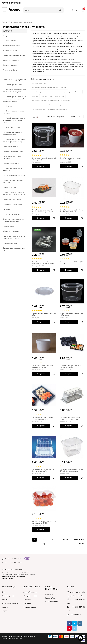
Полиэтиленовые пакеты (12, 200)
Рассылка (27, 603)
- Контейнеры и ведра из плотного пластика (13, 133)
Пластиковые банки (10, 70)
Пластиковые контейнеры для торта (53, 96)
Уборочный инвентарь (11, 231)
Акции (4, 611)
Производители (52, 602)
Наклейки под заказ (10, 243)
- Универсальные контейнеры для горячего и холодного (14, 91)
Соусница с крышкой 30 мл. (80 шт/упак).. (71, 263)
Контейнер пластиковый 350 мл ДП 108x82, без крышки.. (71, 470)
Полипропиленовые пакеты (13, 204)
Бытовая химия (8, 226)
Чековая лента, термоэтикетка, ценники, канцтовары (14, 237)
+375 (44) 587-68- (13, 562)
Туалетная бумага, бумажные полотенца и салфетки (13, 220)
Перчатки (7, 209)
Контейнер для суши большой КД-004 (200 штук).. (71, 366)
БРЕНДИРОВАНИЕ (10, 41)
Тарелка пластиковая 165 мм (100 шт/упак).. (44, 314)
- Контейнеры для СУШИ (13, 85)
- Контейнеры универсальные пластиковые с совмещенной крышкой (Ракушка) (14, 99)
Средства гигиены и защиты (13, 214)
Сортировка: (51, 117)
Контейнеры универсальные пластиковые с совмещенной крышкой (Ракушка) (57, 92)
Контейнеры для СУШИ (39, 83)
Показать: (73, 117)
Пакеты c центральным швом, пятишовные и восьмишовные (14, 194)
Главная (5, 22)
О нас (4, 592)
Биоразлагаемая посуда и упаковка (12, 157)
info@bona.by (76, 614)
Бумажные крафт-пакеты (12, 46)
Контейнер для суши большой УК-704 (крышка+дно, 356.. (43, 418)
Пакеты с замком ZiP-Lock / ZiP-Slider (13, 181)
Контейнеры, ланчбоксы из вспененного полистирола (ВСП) (51, 100)
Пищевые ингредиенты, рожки (14, 175)
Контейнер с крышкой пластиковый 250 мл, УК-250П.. (43, 263)
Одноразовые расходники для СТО (14, 249)
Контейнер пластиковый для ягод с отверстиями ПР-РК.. (44, 522)
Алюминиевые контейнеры (13, 151)
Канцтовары (7, 36)
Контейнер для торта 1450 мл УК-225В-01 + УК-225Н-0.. (70, 418)
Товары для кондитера (11, 60)
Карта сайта (50, 598)
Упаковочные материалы (12, 75)
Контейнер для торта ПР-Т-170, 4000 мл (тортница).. (43, 470)
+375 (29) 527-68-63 (14, 558)
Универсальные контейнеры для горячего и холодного (49, 88)
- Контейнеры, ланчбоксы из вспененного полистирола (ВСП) (14, 120)
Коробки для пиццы (10, 50)
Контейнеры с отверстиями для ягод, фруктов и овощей (50, 109)
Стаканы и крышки (10, 65)
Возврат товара (30, 607)
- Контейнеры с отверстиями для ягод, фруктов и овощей (14, 141)
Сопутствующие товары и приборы (12, 169)
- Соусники (8, 106)
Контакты (49, 594)
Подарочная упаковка (11, 163)
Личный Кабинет (30, 592)
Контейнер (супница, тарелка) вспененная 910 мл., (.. (42, 366)
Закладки (27, 599)
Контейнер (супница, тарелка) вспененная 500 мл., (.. (70, 159)
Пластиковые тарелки (39, 105)
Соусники (35, 96)
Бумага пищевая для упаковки (14, 55)
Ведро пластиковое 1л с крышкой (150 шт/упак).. (44, 159)
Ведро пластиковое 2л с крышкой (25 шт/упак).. (72, 314)
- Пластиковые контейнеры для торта (14, 112)
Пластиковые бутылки (11, 147)
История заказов (30, 596)
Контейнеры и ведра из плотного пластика (62, 105)
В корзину (41, 166)
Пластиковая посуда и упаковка (20, 22)
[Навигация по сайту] (4, 10)
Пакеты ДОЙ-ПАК (10, 188)
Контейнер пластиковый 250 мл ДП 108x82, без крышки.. (71, 211)
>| (44, 544)
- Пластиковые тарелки (12, 127)
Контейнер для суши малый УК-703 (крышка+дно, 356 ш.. (43, 211)
